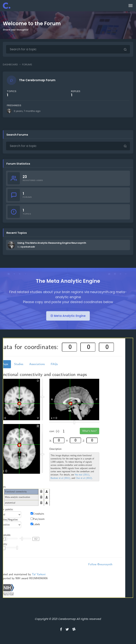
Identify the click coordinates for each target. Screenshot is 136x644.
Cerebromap (67, 620)
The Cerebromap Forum (38, 81)
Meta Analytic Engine (68, 326)
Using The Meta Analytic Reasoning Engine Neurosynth (52, 244)
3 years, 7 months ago (28, 112)
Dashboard (10, 65)
